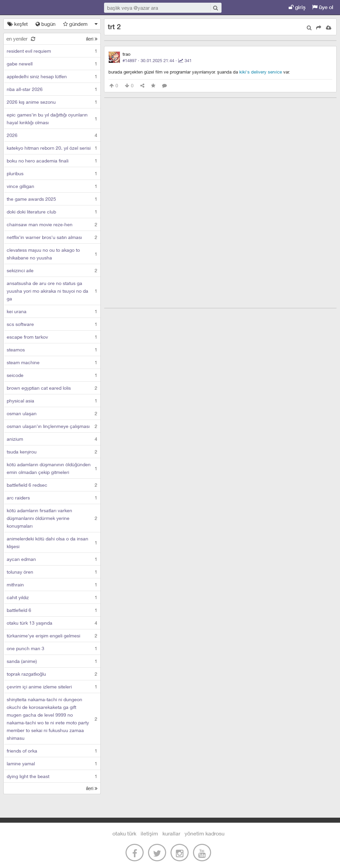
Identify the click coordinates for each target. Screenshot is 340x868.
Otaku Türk (38, 8)
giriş (297, 7)
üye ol (323, 7)
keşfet (18, 24)
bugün (45, 24)
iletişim (149, 833)
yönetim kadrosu (205, 833)
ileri (92, 39)
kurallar (171, 833)
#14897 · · (157, 60)
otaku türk (124, 833)
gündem (75, 24)
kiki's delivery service (261, 72)
